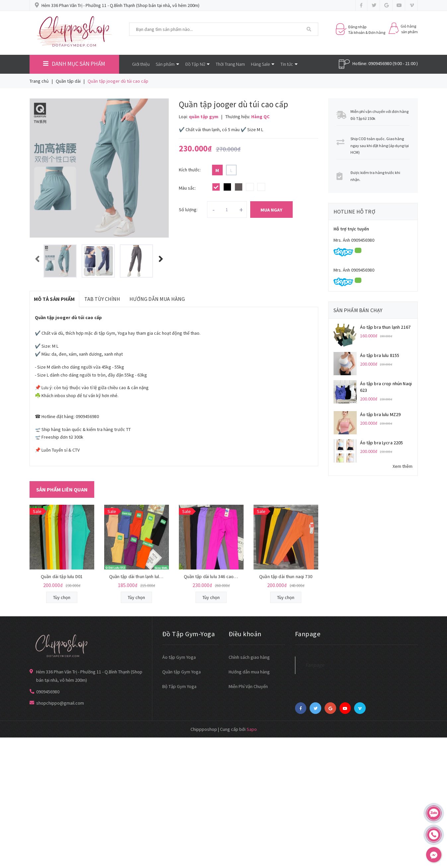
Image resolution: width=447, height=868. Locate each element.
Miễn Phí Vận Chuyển (248, 686)
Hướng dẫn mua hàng (249, 672)
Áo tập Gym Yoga (179, 657)
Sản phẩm (167, 64)
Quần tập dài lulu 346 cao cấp (213, 576)
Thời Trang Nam (230, 64)
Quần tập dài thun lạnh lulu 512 (139, 576)
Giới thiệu (141, 64)
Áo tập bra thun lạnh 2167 (385, 327)
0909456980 (380, 63)
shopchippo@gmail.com (60, 703)
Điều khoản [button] (245, 634)
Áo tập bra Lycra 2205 (382, 443)
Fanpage (315, 665)
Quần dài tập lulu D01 (62, 576)
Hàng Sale (263, 64)
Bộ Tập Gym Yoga (179, 686)
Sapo (252, 729)
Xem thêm (403, 466)
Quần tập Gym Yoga (182, 672)
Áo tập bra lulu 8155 (380, 355)
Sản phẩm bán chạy (358, 310)
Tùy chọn (62, 597)
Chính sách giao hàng (249, 657)
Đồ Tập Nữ (197, 64)
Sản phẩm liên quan (62, 489)
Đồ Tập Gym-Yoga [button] (189, 634)
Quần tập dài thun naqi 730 (286, 576)
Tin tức (289, 64)
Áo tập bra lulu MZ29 (380, 414)
